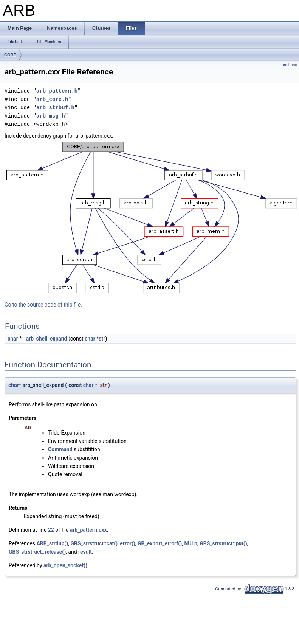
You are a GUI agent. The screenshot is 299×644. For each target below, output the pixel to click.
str (102, 339)
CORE (10, 55)
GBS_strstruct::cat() (94, 543)
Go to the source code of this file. (43, 305)
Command (60, 449)
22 (51, 530)
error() (127, 543)
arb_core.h (52, 99)
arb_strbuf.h (55, 108)
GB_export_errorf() (160, 543)
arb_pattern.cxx (88, 530)
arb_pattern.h (57, 91)
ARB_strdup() (52, 543)
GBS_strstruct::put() (223, 543)
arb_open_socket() (65, 565)
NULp (191, 543)
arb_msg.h (51, 116)
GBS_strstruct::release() (37, 552)
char (13, 339)
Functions (288, 65)
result (85, 552)
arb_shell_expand (47, 339)
